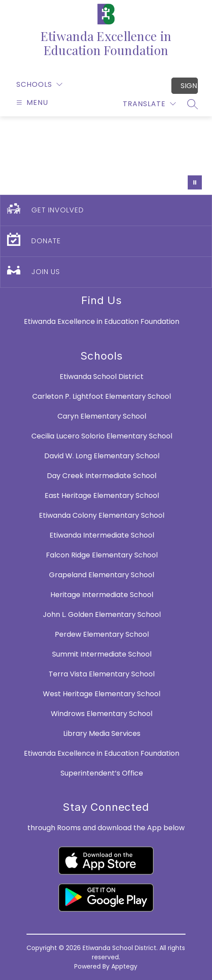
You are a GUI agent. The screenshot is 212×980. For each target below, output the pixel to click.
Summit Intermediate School (102, 654)
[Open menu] (31, 102)
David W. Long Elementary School (102, 456)
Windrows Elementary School (102, 714)
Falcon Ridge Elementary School (102, 555)
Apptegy (124, 966)
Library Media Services (102, 733)
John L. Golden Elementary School (102, 614)
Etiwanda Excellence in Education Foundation (102, 753)
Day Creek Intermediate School (102, 476)
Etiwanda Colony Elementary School (102, 515)
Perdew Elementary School (102, 634)
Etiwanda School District (102, 377)
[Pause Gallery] (195, 182)
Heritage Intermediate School (102, 595)
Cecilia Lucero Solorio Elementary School (102, 436)
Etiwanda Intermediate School (102, 535)
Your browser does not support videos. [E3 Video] (106, 156)
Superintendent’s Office (102, 773)
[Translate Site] (149, 104)
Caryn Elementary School (102, 416)
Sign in (189, 86)
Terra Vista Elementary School (102, 674)
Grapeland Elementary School (102, 575)
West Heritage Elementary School (102, 694)
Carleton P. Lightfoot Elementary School (102, 396)
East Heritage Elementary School (102, 496)
